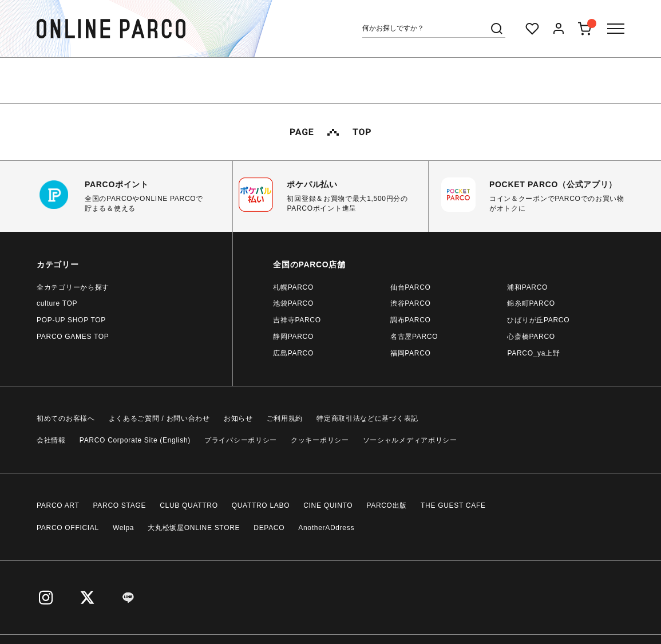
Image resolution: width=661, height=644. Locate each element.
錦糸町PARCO (531, 303)
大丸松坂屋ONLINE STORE (194, 528)
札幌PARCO (293, 287)
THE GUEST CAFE (453, 505)
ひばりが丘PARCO (538, 320)
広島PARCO (293, 353)
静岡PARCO (293, 337)
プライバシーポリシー (241, 440)
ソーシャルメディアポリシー (410, 440)
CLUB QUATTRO (189, 505)
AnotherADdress (326, 528)
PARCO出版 (387, 505)
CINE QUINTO (328, 505)
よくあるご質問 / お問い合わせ (159, 418)
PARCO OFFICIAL (68, 528)
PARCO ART (58, 505)
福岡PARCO (411, 353)
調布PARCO (411, 320)
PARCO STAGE (120, 505)
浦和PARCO (527, 287)
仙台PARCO (411, 287)
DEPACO (269, 528)
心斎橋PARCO (531, 337)
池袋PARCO (293, 303)
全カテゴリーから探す (73, 287)
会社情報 (51, 440)
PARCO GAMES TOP (73, 337)
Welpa (123, 528)
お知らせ (238, 418)
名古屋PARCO (414, 337)
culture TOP (57, 303)
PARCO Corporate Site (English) (135, 440)
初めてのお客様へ (66, 418)
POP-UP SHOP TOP (71, 320)
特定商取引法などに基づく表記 (367, 418)
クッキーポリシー (320, 440)
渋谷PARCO (411, 303)
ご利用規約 (285, 418)
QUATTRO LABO (261, 505)
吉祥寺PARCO (297, 320)
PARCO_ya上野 (533, 353)
